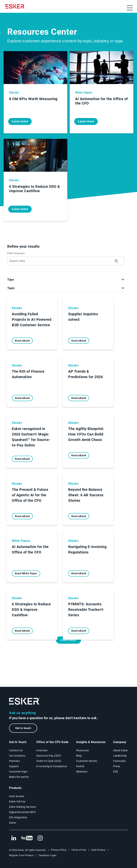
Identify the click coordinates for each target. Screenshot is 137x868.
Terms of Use (79, 850)
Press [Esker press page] (117, 766)
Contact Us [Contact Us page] (16, 750)
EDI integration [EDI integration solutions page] (18, 817)
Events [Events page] (80, 766)
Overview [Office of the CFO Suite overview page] (42, 750)
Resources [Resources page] (83, 750)
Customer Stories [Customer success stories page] (87, 761)
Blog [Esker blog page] (79, 756)
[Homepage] (16, 6)
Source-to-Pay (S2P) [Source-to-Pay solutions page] (49, 756)
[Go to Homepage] (25, 701)
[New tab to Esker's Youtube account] (27, 838)
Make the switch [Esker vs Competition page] (19, 777)
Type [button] (11, 280)
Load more (68, 640)
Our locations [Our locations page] (17, 756)
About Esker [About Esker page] (121, 750)
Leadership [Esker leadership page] (120, 756)
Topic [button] (11, 288)
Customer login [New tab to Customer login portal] (18, 772)
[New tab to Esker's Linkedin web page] (14, 838)
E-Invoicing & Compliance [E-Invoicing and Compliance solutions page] (52, 766)
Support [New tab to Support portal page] (14, 766)
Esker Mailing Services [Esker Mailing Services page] (22, 807)
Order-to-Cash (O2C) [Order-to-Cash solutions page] (49, 761)
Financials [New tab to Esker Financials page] (119, 761)
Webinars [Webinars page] (82, 772)
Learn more (20, 121)
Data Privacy (98, 850)
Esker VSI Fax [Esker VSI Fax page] (17, 802)
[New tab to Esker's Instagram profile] (40, 838)
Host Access (17, 796)
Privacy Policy (59, 850)
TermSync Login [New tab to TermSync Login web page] (47, 855)
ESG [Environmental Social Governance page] (116, 772)
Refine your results (23, 246)
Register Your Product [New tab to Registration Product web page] (21, 855)
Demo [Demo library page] (13, 823)
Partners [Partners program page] (14, 761)
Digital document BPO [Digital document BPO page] (22, 812)
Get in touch (23, 728)
